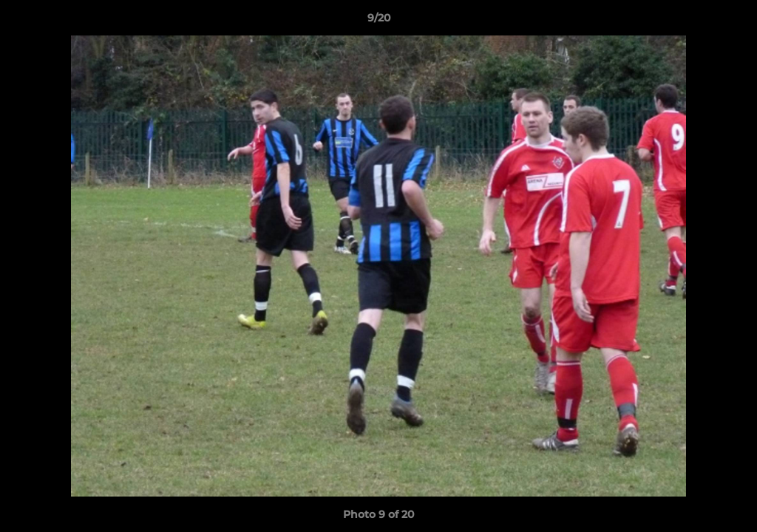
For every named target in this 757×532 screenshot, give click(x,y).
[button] (730, 21)
